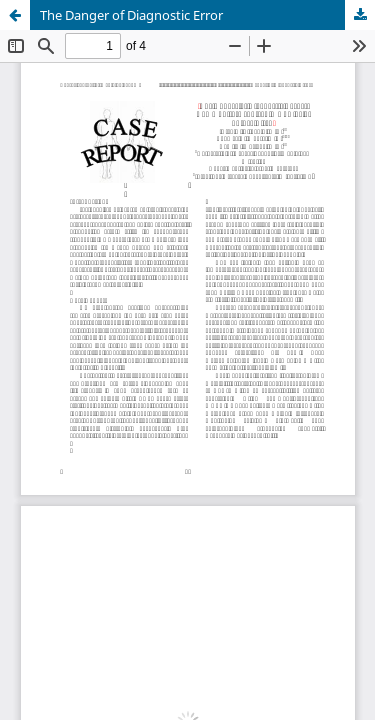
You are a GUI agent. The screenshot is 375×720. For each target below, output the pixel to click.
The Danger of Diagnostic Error (131, 15)
